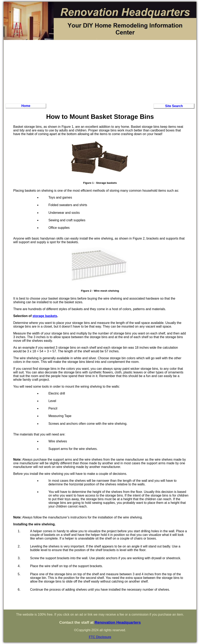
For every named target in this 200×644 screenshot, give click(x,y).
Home (26, 106)
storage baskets (45, 316)
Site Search (174, 106)
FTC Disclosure (100, 637)
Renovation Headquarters (118, 622)
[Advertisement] (100, 71)
